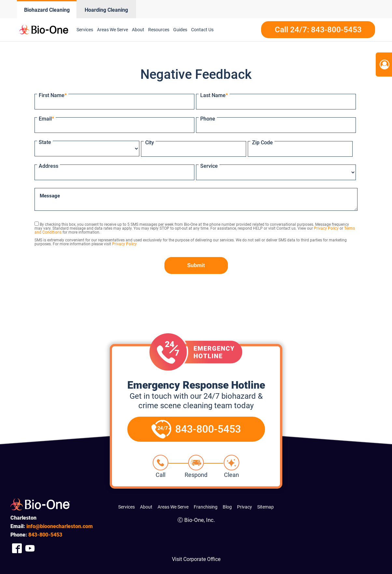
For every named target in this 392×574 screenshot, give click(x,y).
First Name (53, 95)
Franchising (206, 507)
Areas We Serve (112, 30)
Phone (208, 119)
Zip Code (262, 143)
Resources (159, 30)
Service (209, 166)
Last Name (214, 95)
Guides (180, 30)
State (45, 142)
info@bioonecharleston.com (60, 526)
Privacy (245, 507)
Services (85, 30)
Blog (227, 507)
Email (46, 119)
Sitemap (266, 507)
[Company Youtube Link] (30, 548)
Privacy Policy (326, 228)
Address (49, 166)
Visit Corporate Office (196, 559)
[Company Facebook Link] (17, 548)
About (138, 30)
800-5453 (45, 535)
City (150, 143)
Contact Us (202, 30)
